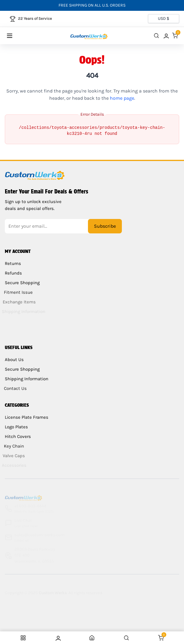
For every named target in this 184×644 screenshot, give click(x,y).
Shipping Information (25, 379)
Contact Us (14, 388)
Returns (13, 263)
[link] (166, 36)
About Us (14, 360)
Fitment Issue (17, 292)
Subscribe (105, 226)
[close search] (156, 36)
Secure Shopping (21, 283)
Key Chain (12, 446)
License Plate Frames (27, 417)
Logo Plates (16, 427)
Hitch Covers (17, 436)
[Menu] (15, 36)
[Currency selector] (164, 19)
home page (122, 98)
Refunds (13, 273)
